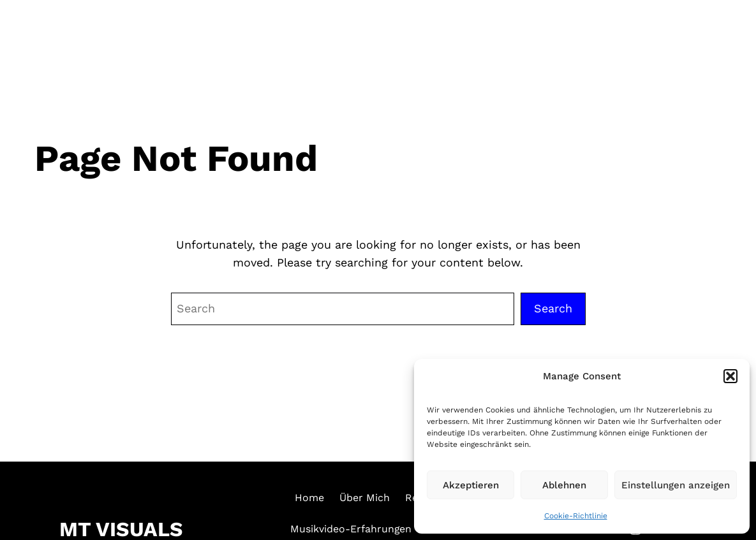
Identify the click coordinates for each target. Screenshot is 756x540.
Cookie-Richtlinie (576, 516)
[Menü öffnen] (722, 34)
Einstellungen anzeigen (676, 485)
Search (553, 308)
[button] (730, 376)
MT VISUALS (88, 35)
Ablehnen (564, 485)
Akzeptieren (471, 485)
